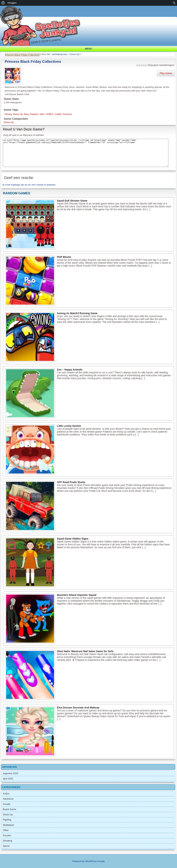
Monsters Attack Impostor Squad (77, 595)
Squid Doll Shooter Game (72, 201)
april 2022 (8, 779)
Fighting (7, 820)
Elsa (26, 114)
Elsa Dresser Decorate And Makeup (78, 708)
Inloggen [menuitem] (12, 3)
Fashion (34, 114)
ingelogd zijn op (19, 185)
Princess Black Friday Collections (33, 62)
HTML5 (49, 114)
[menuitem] (3, 3)
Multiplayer (9, 825)
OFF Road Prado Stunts (71, 482)
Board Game (10, 809)
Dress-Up (9, 122)
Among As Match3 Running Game (77, 313)
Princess (67, 114)
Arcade (7, 804)
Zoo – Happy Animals (70, 370)
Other (6, 830)
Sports (6, 846)
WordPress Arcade (95, 861)
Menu (88, 49)
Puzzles (7, 835)
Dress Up (18, 114)
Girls (42, 114)
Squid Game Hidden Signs (73, 539)
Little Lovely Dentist (69, 426)
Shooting (7, 841)
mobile (58, 114)
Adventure (8, 799)
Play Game (166, 73)
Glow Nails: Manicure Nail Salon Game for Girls (85, 651)
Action (6, 794)
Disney (8, 114)
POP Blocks (64, 257)
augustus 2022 (11, 773)
